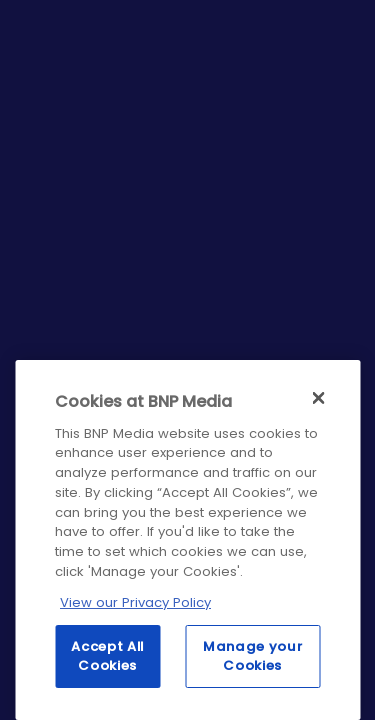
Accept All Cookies (107, 655)
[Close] (318, 398)
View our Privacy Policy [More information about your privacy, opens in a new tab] (135, 602)
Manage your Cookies (252, 655)
